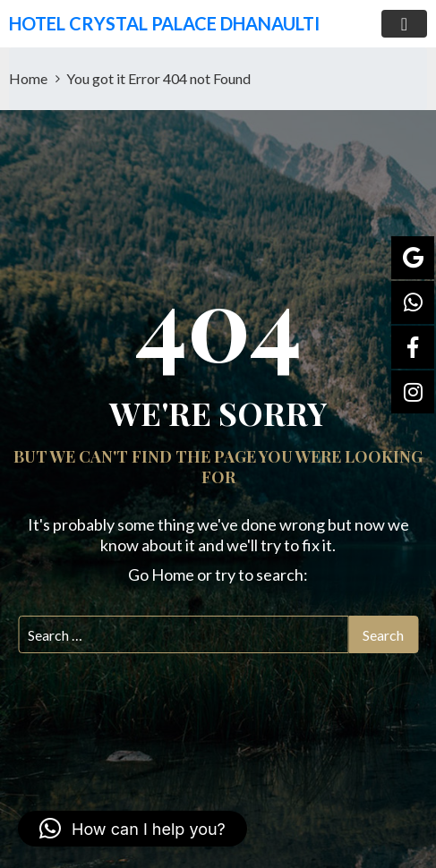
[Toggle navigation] (404, 24)
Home (28, 78)
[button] (133, 829)
